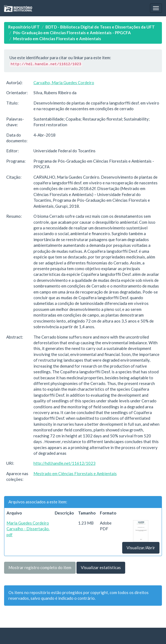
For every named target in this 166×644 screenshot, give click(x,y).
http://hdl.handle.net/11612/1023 (64, 463)
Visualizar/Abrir (141, 548)
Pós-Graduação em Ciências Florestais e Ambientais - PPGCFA (72, 33)
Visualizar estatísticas (101, 567)
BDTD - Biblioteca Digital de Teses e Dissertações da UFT (100, 27)
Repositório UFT (24, 27)
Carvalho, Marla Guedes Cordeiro (64, 83)
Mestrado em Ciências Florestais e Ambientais (57, 39)
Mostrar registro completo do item (40, 567)
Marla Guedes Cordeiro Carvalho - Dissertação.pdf (28, 529)
